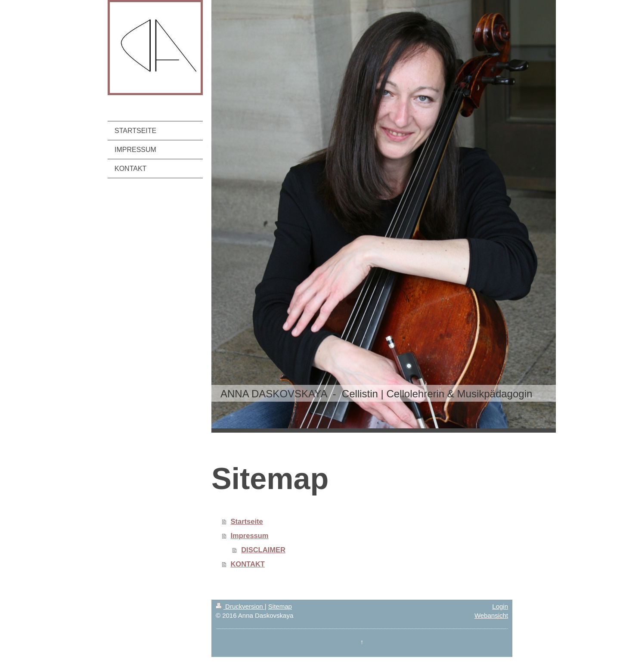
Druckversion (240, 606)
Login (500, 606)
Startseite (246, 521)
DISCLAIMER (263, 550)
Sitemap (280, 606)
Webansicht (491, 615)
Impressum (249, 536)
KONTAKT (247, 564)
